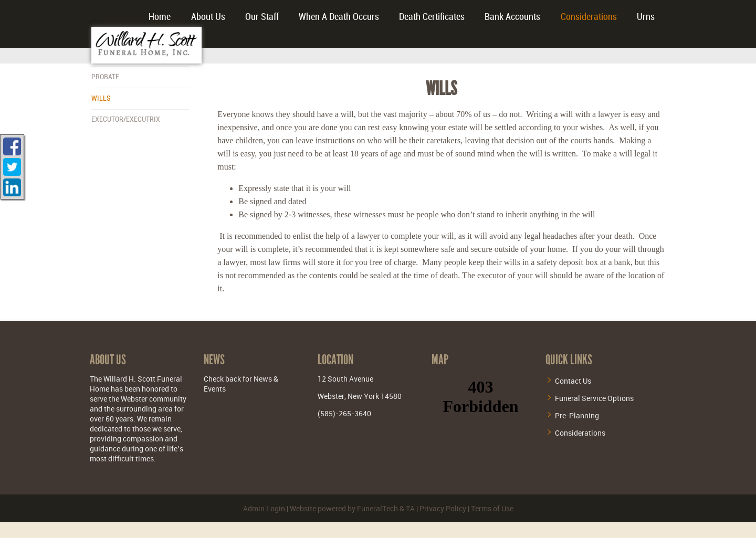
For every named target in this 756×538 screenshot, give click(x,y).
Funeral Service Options (594, 398)
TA (410, 508)
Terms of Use (492, 508)
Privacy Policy (443, 508)
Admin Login (264, 508)
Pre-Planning (577, 415)
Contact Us (573, 381)
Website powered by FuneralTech (344, 508)
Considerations (580, 433)
